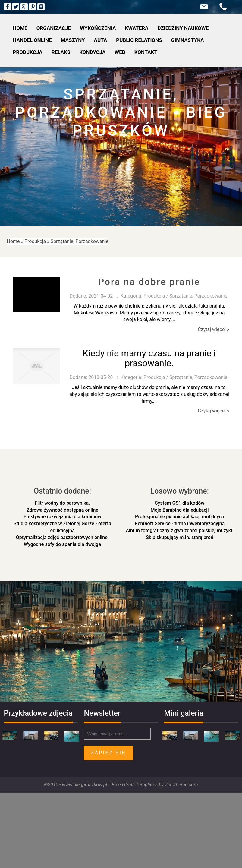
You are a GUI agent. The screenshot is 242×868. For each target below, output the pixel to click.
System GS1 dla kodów (180, 503)
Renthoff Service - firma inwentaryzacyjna (180, 524)
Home (13, 241)
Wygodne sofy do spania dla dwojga (62, 544)
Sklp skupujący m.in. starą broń (180, 537)
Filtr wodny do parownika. (62, 503)
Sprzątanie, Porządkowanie (80, 241)
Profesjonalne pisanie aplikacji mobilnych (180, 517)
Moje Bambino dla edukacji (180, 510)
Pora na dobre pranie (149, 282)
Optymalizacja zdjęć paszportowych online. (63, 537)
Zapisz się (108, 753)
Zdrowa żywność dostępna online (62, 510)
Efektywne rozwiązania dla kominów (62, 517)
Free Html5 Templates (135, 785)
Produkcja (35, 241)
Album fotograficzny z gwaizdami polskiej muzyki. (179, 530)
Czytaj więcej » (213, 329)
